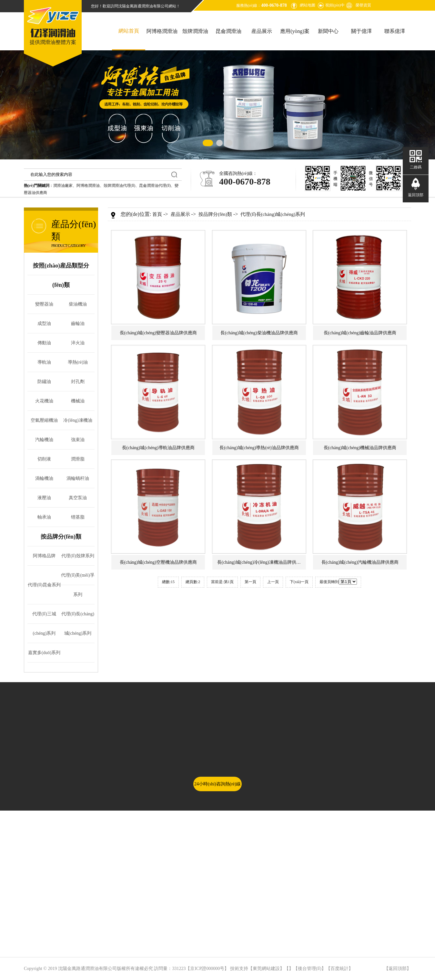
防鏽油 (44, 382)
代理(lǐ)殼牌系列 (78, 556)
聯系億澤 (395, 31)
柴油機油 (78, 304)
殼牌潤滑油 (195, 31)
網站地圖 (308, 5)
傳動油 (44, 343)
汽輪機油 (44, 440)
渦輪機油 (44, 478)
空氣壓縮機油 (44, 420)
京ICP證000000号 (207, 969)
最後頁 (325, 582)
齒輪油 (78, 323)
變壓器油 (44, 304)
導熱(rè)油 (78, 362)
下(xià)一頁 (299, 582)
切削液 (44, 459)
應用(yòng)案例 (295, 39)
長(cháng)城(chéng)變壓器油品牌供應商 (158, 333)
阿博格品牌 (44, 556)
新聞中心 (328, 31)
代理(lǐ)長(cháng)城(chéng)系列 (273, 214)
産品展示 (262, 31)
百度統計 (339, 969)
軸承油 (44, 517)
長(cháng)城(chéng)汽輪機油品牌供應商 (360, 562)
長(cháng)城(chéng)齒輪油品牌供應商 (360, 333)
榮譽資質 (363, 5)
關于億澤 (361, 31)
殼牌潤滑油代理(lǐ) (119, 186)
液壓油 (44, 498)
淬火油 (78, 343)
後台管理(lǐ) (310, 969)
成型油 (44, 323)
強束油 (78, 440)
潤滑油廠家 (63, 186)
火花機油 (44, 401)
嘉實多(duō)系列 (44, 653)
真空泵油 (78, 498)
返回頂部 (398, 969)
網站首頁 (129, 31)
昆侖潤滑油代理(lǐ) (155, 186)
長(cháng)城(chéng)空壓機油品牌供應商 (158, 562)
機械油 (78, 401)
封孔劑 (78, 382)
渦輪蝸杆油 (78, 478)
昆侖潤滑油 (228, 31)
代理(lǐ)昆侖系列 (44, 585)
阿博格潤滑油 (162, 31)
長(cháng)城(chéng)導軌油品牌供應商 (158, 448)
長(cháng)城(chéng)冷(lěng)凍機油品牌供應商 (261, 562)
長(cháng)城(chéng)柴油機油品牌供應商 (259, 333)
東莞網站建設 (266, 969)
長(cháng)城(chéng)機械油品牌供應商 (360, 448)
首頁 (157, 214)
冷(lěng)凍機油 (78, 420)
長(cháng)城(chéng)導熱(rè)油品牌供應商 (259, 448)
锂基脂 (78, 517)
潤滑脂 (78, 459)
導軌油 (44, 362)
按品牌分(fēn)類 (61, 537)
